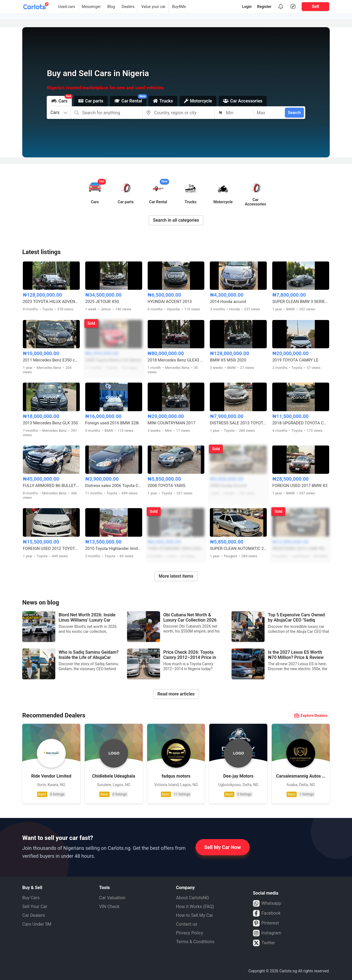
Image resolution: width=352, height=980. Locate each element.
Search (294, 113)
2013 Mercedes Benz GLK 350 (50, 423)
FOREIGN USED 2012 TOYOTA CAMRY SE (51, 549)
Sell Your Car (35, 907)
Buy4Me (179, 7)
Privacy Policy (190, 933)
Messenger (91, 7)
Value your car (153, 7)
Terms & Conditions (195, 942)
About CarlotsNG (193, 898)
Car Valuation (112, 898)
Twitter (264, 943)
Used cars (67, 7)
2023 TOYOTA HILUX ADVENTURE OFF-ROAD (51, 302)
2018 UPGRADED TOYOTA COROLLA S (301, 423)
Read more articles (176, 694)
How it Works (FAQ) (195, 907)
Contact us (187, 924)
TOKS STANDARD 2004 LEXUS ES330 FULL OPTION (176, 549)
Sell (316, 6)
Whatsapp (267, 903)
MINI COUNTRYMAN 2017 (172, 423)
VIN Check (109, 907)
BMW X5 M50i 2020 (228, 360)
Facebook (267, 913)
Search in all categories (176, 220)
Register (264, 7)
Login (247, 7)
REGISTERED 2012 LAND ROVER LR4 (301, 549)
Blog (111, 7)
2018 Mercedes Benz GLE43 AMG (176, 360)
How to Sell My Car (194, 915)
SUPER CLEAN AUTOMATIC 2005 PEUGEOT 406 (238, 549)
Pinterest (266, 923)
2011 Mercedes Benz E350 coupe (51, 360)
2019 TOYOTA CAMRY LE (295, 360)
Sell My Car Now (223, 847)
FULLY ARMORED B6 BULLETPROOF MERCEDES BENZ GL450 (51, 486)
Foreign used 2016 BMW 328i (112, 423)
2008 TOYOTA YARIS (167, 486)
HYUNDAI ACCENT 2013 (170, 302)
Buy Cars (31, 898)
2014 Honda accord (228, 302)
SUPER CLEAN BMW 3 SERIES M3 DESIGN (301, 302)
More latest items (176, 576)
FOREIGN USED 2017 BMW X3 (300, 486)
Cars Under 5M (37, 924)
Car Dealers (34, 915)
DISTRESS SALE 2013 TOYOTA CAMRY (238, 423)
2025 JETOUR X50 (102, 302)
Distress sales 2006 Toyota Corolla (114, 486)
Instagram (267, 933)
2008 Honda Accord (228, 486)
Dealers (128, 7)
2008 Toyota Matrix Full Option (113, 360)
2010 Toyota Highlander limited (114, 549)
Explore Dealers (311, 715)
